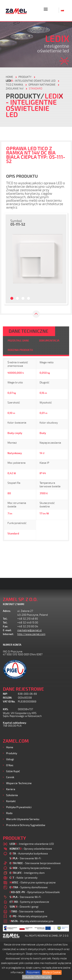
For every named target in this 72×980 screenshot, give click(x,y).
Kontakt (11, 801)
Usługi (10, 759)
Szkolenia (12, 795)
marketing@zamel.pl (29, 630)
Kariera (11, 789)
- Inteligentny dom (27, 873)
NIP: (5, 694)
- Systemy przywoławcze (29, 902)
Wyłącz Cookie (52, 972)
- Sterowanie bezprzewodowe (35, 863)
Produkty (12, 753)
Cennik (10, 777)
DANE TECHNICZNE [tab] (29, 331)
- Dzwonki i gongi (24, 907)
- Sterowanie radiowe (27, 912)
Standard (36, 89)
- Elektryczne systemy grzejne (33, 883)
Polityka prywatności (19, 807)
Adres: (7, 611)
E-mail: (7, 630)
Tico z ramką (14, 85)
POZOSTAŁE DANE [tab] (18, 341)
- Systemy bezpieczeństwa (30, 868)
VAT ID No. (9, 702)
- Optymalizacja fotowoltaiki (35, 892)
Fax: (6, 626)
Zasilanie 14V (15, 89)
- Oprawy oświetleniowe (31, 849)
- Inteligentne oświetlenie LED (31, 81)
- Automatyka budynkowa (29, 854)
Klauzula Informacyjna (37, 977)
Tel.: (5, 619)
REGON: (8, 698)
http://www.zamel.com (31, 634)
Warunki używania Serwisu (23, 819)
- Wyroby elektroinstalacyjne (32, 921)
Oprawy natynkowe (42, 85)
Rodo (9, 813)
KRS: (6, 709)
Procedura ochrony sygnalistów (26, 825)
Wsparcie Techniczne (19, 783)
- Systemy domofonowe (29, 887)
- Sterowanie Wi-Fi (25, 858)
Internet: (8, 634)
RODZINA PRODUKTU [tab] (20, 350)
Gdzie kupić (13, 771)
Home (10, 747)
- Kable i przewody (24, 878)
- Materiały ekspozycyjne (29, 916)
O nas (10, 765)
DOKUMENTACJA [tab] (49, 341)
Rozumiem (33, 972)
